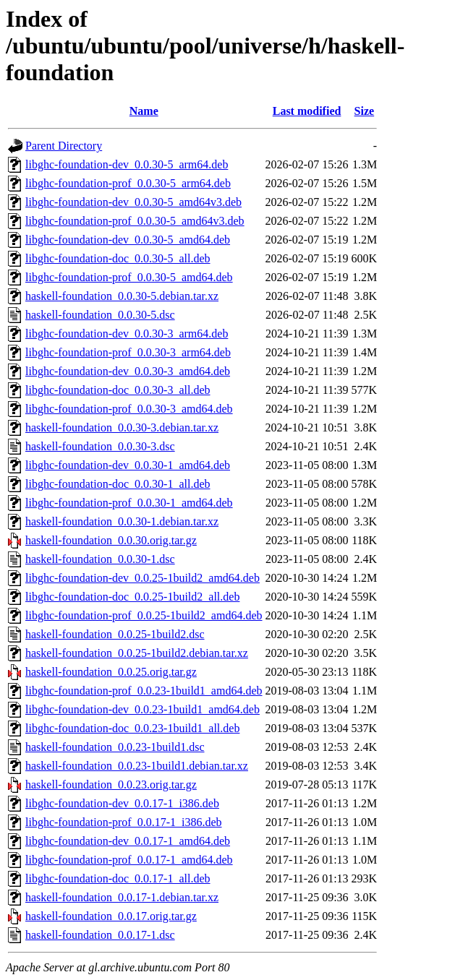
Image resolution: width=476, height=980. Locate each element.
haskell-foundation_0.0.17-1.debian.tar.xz (122, 897)
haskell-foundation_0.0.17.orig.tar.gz (111, 916)
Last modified (307, 111)
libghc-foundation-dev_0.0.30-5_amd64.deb (128, 240)
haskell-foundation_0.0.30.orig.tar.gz (111, 540)
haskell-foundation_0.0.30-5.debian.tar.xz (122, 296)
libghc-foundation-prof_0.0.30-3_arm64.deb (128, 352)
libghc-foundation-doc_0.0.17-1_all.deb (118, 878)
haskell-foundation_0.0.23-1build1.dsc (115, 747)
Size (365, 111)
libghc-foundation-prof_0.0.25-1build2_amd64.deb (144, 615)
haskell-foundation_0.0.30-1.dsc (100, 559)
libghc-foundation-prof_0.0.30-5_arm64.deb (128, 183)
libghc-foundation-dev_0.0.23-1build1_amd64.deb (143, 709)
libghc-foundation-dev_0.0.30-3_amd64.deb (128, 371)
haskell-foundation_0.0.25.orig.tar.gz (111, 672)
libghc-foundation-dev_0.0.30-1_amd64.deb (128, 465)
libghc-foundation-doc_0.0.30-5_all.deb (118, 258)
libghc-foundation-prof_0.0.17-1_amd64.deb (129, 860)
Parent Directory (64, 146)
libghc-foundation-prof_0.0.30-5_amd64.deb (129, 277)
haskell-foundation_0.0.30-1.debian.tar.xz (122, 521)
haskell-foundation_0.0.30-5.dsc (100, 315)
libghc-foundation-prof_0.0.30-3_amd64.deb (129, 409)
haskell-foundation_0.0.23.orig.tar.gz (111, 785)
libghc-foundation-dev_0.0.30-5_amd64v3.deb (133, 202)
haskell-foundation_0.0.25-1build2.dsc (115, 634)
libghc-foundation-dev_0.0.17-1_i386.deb (122, 803)
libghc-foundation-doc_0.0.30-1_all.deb (118, 484)
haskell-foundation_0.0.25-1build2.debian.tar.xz (137, 653)
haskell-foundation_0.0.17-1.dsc (100, 935)
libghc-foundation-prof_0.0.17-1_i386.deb (124, 822)
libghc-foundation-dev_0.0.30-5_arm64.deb (127, 164)
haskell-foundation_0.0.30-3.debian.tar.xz (122, 427)
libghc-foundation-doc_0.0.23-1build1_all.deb (132, 728)
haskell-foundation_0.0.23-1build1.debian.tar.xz (137, 766)
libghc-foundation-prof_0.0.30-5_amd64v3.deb (135, 221)
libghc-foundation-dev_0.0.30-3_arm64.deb (127, 334)
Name (144, 111)
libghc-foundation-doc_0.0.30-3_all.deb (118, 390)
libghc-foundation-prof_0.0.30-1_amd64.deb (129, 503)
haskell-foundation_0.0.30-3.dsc (100, 446)
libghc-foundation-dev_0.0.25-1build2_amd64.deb (143, 578)
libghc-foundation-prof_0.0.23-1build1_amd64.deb (144, 691)
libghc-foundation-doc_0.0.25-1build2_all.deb (132, 597)
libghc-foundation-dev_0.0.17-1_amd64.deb (128, 841)
